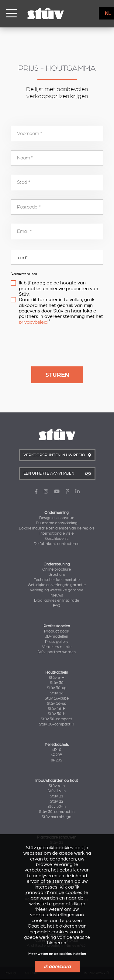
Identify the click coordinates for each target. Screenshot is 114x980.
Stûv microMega (57, 817)
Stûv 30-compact (57, 719)
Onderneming (57, 513)
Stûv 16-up (57, 704)
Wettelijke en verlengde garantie (57, 585)
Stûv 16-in (57, 791)
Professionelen (57, 626)
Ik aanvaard (57, 967)
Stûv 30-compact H (57, 724)
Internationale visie (57, 533)
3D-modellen (57, 636)
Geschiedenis (57, 539)
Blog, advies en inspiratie (57, 600)
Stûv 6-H (57, 678)
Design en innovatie (57, 518)
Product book (57, 631)
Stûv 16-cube (57, 698)
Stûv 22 (57, 801)
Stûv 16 (57, 693)
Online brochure (57, 569)
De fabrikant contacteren (57, 544)
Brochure (57, 575)
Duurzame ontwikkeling (57, 523)
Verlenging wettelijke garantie (57, 590)
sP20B (57, 755)
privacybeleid (33, 322)
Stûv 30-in (57, 807)
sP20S (57, 760)
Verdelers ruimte (57, 647)
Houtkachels (57, 672)
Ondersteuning (57, 564)
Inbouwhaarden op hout (57, 781)
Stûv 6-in (57, 786)
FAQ (57, 606)
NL (108, 13)
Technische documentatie (57, 580)
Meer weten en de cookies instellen (57, 954)
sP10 (57, 750)
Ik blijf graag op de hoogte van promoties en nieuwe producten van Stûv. (59, 289)
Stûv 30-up (57, 688)
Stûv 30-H (57, 714)
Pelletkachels (57, 745)
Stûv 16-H (57, 709)
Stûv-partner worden (57, 652)
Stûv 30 (57, 683)
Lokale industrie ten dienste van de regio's (57, 528)
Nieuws (57, 595)
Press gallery (57, 642)
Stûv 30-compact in (57, 812)
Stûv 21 (57, 796)
